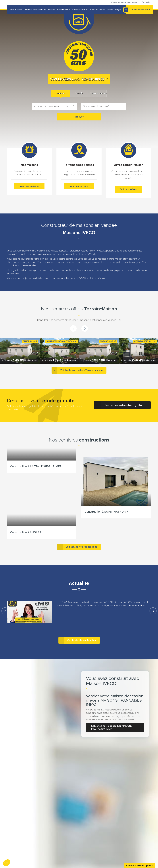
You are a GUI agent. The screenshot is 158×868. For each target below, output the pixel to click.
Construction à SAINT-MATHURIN (107, 512)
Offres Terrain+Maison (59, 10)
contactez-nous (57, 278)
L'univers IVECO (98, 10)
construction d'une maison (109, 259)
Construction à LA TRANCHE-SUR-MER (36, 466)
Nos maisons (16, 10)
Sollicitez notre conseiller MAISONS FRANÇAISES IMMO (112, 728)
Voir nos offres (129, 189)
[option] (20, 351)
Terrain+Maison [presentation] (98, 93)
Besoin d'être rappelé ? (140, 866)
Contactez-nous (138, 10)
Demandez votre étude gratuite (119, 405)
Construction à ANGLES (26, 532)
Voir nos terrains (79, 186)
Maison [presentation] (61, 93)
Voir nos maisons (29, 186)
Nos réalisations (80, 10)
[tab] (61, 93)
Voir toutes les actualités (77, 640)
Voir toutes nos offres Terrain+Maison (77, 370)
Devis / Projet (114, 10)
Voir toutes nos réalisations (77, 547)
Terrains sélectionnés (35, 10)
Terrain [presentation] (79, 93)
